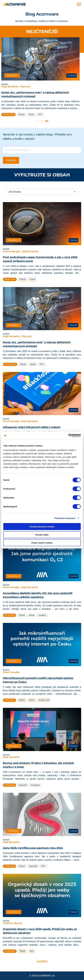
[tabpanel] (42, 78)
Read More (14, 75)
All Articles (15, 192)
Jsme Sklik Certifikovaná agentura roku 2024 (33, 848)
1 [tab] (37, 121)
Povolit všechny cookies (42, 527)
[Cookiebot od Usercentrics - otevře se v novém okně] (68, 436)
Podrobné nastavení (65, 518)
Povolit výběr (42, 535)
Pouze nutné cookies (42, 543)
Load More (42, 961)
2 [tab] (42, 121)
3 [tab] (47, 121)
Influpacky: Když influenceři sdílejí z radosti (32, 427)
